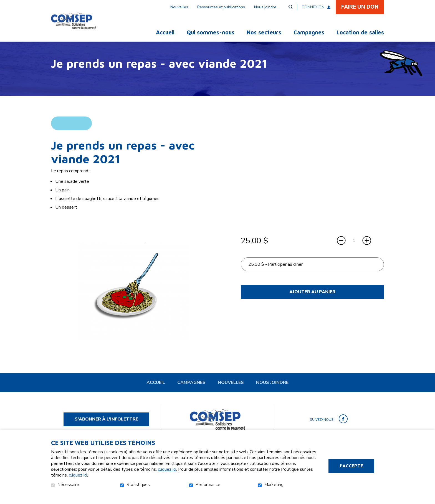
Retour (71, 132)
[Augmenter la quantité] (367, 250)
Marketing (274, 485)
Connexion (313, 7)
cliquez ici (167, 469)
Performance (208, 485)
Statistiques (138, 485)
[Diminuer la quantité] (341, 250)
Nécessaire (68, 485)
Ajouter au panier (312, 301)
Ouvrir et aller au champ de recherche (290, 7)
